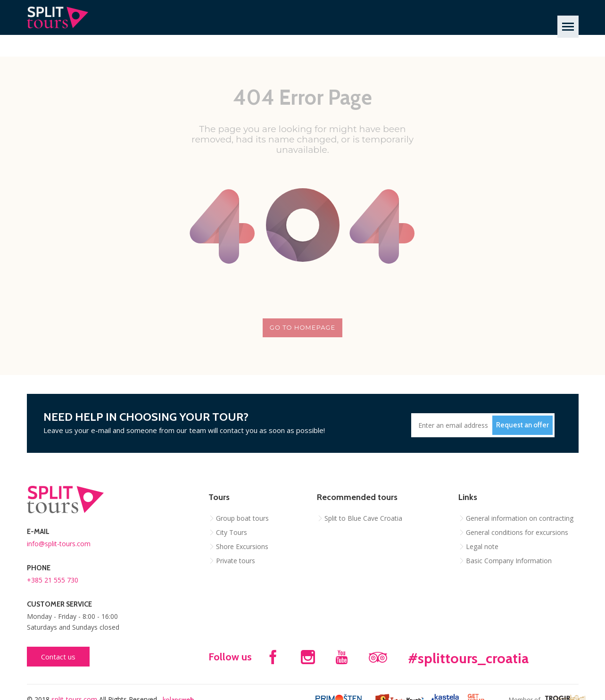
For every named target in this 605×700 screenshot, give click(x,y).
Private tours (236, 561)
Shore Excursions (242, 546)
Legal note (482, 546)
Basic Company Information (509, 561)
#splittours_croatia (468, 658)
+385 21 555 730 (53, 580)
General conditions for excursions (517, 532)
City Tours (232, 532)
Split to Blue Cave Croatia (363, 518)
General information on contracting (520, 518)
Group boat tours (242, 518)
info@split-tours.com (59, 544)
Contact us (58, 657)
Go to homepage (302, 327)
